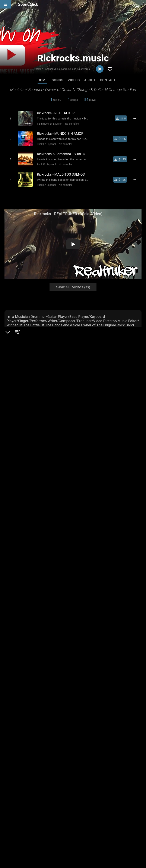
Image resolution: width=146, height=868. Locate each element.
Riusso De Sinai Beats (126, 777)
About (90, 80)
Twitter (16, 426)
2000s (45, 601)
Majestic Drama (91, 777)
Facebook (18, 432)
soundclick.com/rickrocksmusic (34, 408)
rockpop (96, 593)
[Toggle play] (8, 118)
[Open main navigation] (5, 4)
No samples (70, 124)
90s (8, 601)
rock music (69, 593)
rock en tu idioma (93, 601)
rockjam (60, 601)
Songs (58, 80)
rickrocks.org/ (21, 414)
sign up (21, 566)
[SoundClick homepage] (28, 4)
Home (42, 80)
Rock (15, 398)
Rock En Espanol (45, 143)
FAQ (18, 843)
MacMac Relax (20, 777)
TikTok (16, 444)
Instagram (18, 420)
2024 (73, 601)
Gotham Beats (55, 777)
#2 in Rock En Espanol (48, 124)
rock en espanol (117, 593)
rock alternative (26, 601)
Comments (15, 549)
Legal (115, 843)
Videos (74, 80)
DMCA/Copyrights (79, 843)
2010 (137, 593)
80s (83, 593)
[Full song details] (137, 118)
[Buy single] (123, 118)
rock (28, 593)
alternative (13, 593)
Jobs (58, 843)
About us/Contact (38, 843)
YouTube (17, 438)
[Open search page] (142, 4)
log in (37, 566)
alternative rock (46, 593)
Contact (108, 80)
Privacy (102, 843)
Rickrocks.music (20, 383)
